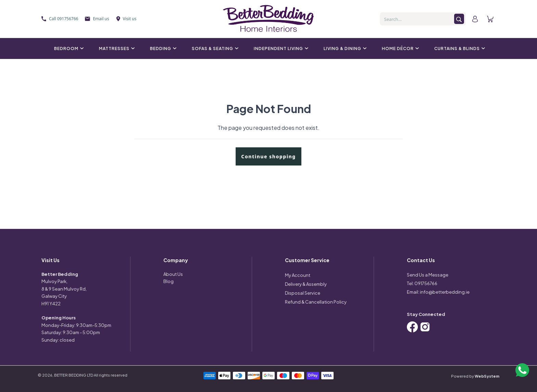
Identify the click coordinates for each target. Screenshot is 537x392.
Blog (168, 281)
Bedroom (68, 48)
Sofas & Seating (214, 48)
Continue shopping (268, 156)
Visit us (126, 19)
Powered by (475, 376)
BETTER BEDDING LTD (74, 375)
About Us (173, 274)
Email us (97, 19)
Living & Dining (344, 48)
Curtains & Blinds (459, 48)
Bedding (162, 48)
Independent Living (280, 48)
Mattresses (116, 48)
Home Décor (399, 48)
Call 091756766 (60, 19)
